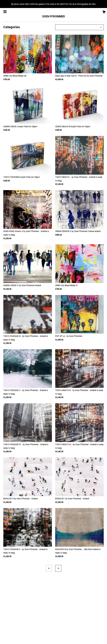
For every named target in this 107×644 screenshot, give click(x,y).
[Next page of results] (58, 568)
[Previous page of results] (49, 568)
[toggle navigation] (5, 12)
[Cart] (104, 12)
